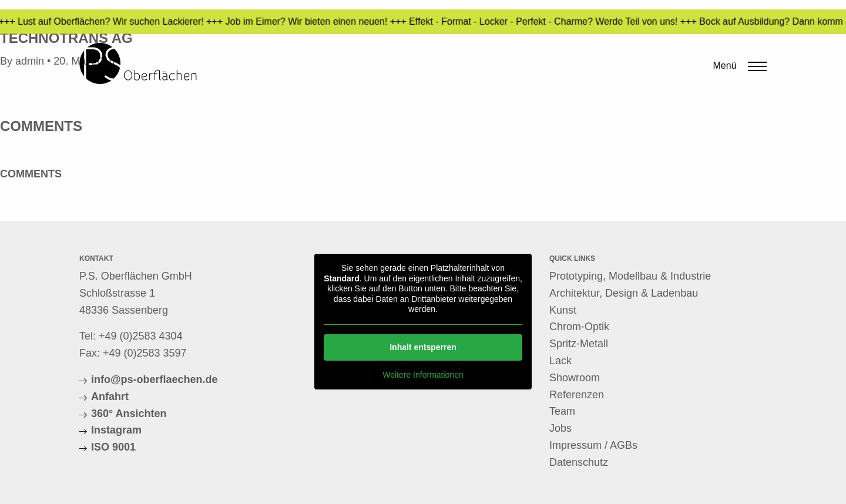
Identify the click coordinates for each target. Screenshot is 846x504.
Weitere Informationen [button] (423, 374)
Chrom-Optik (579, 327)
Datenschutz (579, 462)
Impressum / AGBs (593, 445)
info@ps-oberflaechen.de (155, 379)
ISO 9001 (113, 447)
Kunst (563, 310)
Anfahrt (110, 397)
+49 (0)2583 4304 (141, 336)
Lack (560, 361)
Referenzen (577, 395)
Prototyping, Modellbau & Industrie (630, 276)
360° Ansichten (129, 414)
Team (562, 411)
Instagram (116, 430)
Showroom (575, 378)
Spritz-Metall (579, 344)
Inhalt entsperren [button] (423, 347)
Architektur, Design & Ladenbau (624, 293)
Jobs (560, 428)
